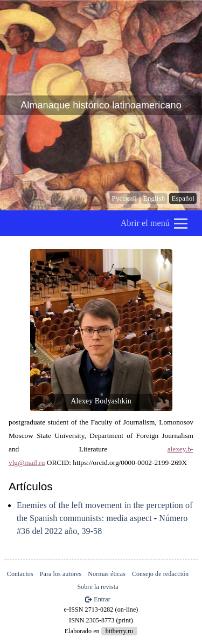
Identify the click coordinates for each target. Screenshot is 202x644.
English (154, 198)
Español (183, 198)
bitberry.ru (119, 631)
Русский (124, 198)
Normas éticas (107, 574)
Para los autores (61, 574)
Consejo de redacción (160, 574)
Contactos (20, 574)
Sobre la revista (97, 587)
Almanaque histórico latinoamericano (101, 105)
